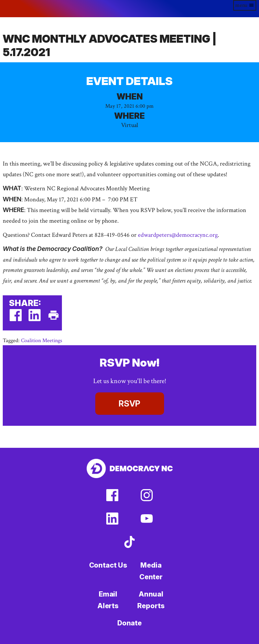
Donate (129, 623)
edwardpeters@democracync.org (178, 235)
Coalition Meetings (42, 341)
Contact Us (108, 565)
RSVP (129, 404)
